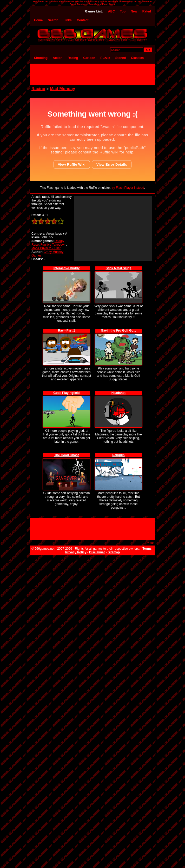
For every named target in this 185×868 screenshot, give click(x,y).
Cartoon (89, 58)
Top (123, 11)
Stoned (121, 58)
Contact (83, 20)
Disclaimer (97, 552)
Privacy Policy (76, 552)
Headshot (119, 393)
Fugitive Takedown (53, 245)
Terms (147, 549)
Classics (137, 58)
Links (67, 20)
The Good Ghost (67, 455)
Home (38, 20)
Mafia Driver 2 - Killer (46, 248)
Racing (73, 58)
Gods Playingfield (66, 393)
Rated (147, 11)
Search (53, 20)
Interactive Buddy (67, 268)
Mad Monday (62, 89)
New (134, 11)
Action (58, 58)
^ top (150, 543)
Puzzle (105, 58)
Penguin (118, 455)
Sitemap (114, 552)
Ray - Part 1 (67, 331)
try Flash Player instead (128, 188)
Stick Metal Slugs (119, 268)
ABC (111, 11)
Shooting (41, 58)
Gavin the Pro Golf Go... (118, 331)
